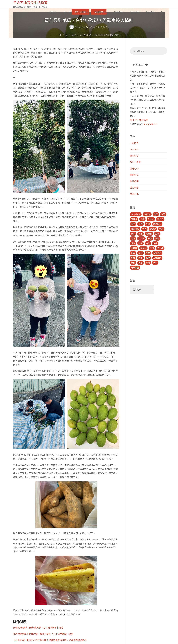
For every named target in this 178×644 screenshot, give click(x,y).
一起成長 (134, 143)
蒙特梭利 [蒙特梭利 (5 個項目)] (157, 253)
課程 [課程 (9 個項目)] (140, 258)
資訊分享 (134, 194)
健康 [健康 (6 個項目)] (156, 214)
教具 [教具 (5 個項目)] (150, 238)
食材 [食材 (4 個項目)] (155, 263)
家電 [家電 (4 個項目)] (133, 234)
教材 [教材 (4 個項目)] (157, 238)
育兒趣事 (134, 181)
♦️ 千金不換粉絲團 (139, 120)
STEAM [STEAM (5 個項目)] (147, 214)
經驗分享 (134, 175)
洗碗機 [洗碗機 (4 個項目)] (143, 248)
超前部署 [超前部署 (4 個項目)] (157, 258)
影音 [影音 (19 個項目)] (157, 234)
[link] (162, 12)
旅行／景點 (71, 35)
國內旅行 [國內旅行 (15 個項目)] (157, 224)
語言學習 (134, 187)
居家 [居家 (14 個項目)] (140, 234)
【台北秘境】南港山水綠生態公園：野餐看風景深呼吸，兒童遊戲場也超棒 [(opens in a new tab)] (50, 640)
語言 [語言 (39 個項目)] (133, 258)
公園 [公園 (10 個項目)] (142, 219)
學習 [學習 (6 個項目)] (161, 229)
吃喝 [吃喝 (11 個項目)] (148, 224)
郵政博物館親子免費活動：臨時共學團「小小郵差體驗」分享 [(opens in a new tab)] (43, 634)
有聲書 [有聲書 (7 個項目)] (134, 248)
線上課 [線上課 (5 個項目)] (160, 248)
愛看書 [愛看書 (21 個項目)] (141, 238)
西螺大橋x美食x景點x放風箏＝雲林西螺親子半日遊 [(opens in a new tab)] (38, 627)
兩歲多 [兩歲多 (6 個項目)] (134, 219)
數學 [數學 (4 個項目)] (140, 243)
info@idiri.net (151, 124)
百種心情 (134, 168)
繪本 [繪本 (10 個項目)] (133, 253)
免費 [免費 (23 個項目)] (163, 214)
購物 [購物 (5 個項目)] (148, 258)
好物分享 (134, 156)
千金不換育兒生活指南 (31, 3)
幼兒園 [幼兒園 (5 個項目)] (149, 234)
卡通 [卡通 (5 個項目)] (140, 224)
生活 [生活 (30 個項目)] (152, 248)
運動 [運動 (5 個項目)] (133, 263)
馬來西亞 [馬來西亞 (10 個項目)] (135, 268)
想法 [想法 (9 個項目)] (133, 238)
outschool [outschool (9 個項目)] (136, 214)
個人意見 (134, 149)
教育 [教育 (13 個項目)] (133, 243)
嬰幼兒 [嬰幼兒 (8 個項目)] (153, 229)
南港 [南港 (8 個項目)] (133, 224)
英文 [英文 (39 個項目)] (148, 253)
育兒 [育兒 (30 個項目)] (140, 253)
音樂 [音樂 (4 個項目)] (148, 263)
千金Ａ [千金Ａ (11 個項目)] (151, 219)
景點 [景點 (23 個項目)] (155, 243)
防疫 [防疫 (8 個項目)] (140, 263)
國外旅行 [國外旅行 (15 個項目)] (135, 229)
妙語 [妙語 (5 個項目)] (144, 229)
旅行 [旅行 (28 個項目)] (148, 243)
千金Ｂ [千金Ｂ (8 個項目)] (160, 219)
